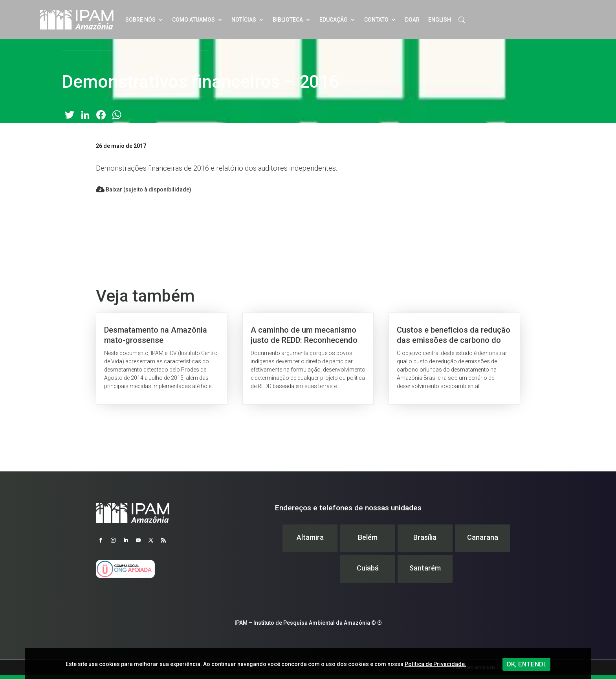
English (440, 20)
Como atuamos (193, 20)
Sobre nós (140, 20)
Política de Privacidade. (435, 664)
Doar (412, 20)
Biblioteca (288, 20)
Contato (376, 20)
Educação (334, 20)
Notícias (244, 20)
